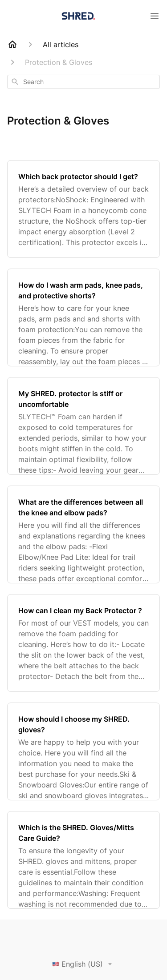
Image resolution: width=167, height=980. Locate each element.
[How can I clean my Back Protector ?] (83, 643)
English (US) (84, 964)
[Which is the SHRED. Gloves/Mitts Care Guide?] (83, 860)
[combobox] (83, 82)
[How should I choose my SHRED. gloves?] (83, 751)
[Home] (12, 44)
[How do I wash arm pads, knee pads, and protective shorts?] (83, 317)
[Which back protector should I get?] (83, 209)
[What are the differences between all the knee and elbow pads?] (83, 534)
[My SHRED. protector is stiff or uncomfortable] (83, 426)
